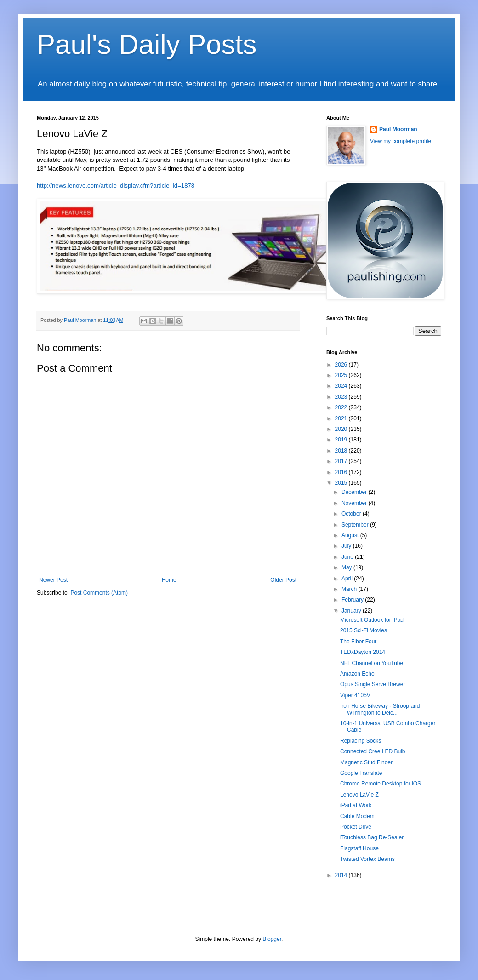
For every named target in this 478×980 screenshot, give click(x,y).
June (348, 557)
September (356, 525)
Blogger (272, 939)
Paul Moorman (398, 129)
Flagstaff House (359, 848)
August (351, 535)
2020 (342, 429)
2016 (342, 472)
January (352, 611)
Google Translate (361, 773)
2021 (342, 418)
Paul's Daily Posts (147, 44)
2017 (342, 461)
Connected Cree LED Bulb (373, 751)
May (347, 567)
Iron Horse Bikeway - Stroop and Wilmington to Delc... (380, 709)
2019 (342, 440)
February (353, 600)
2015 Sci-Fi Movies (364, 630)
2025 (342, 375)
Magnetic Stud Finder (366, 762)
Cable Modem (357, 816)
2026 (342, 365)
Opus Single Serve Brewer (373, 684)
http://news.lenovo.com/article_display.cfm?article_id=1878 (116, 186)
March (350, 589)
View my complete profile (401, 141)
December (355, 492)
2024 (342, 386)
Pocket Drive (356, 827)
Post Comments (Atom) (99, 593)
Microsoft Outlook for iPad (372, 620)
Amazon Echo (357, 674)
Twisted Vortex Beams (367, 859)
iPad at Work (356, 805)
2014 (342, 875)
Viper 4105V (355, 695)
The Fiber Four (358, 642)
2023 (342, 397)
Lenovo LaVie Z (359, 795)
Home (169, 580)
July (347, 546)
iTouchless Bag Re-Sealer (372, 837)
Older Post (283, 580)
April (348, 579)
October (352, 514)
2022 (342, 407)
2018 (342, 451)
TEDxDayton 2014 (363, 652)
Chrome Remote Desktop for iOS (381, 784)
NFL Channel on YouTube (372, 663)
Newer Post (53, 580)
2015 (342, 483)
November (355, 503)
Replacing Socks (361, 741)
